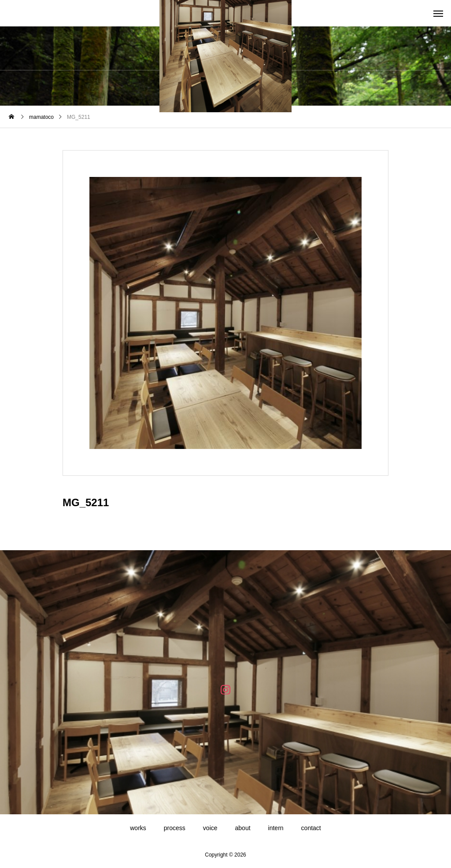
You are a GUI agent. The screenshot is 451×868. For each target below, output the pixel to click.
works (138, 828)
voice (210, 828)
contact (311, 828)
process (175, 828)
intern (276, 828)
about (243, 828)
